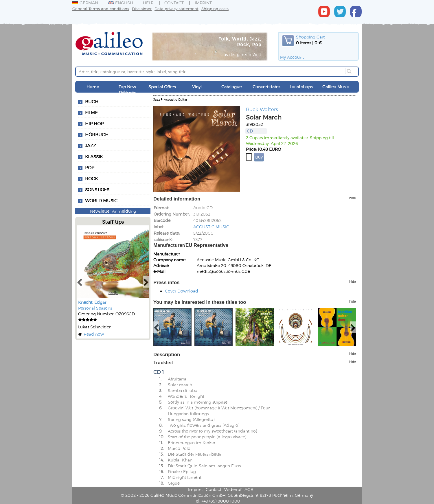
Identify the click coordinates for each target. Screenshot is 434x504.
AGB (249, 489)
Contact (174, 3)
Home (93, 87)
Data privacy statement (176, 9)
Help (148, 3)
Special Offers (162, 87)
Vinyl (197, 87)
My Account (292, 57)
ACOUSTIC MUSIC (211, 227)
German (85, 3)
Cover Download (182, 291)
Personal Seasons (95, 308)
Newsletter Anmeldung (113, 211)
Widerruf (233, 489)
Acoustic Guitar (175, 99)
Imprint (203, 3)
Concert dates (266, 87)
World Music (101, 201)
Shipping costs (215, 9)
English (121, 3)
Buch (92, 102)
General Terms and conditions (101, 9)
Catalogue (231, 87)
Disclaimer (142, 9)
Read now (94, 334)
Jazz (157, 99)
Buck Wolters (262, 109)
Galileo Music (336, 87)
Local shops (301, 87)
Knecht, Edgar (92, 302)
